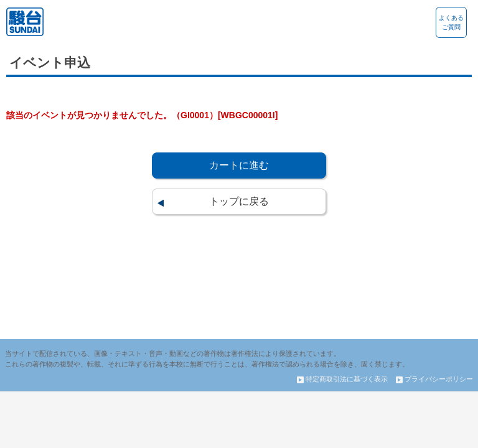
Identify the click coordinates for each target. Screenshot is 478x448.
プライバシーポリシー (434, 379)
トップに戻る (239, 201)
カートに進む (239, 165)
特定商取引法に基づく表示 (342, 379)
